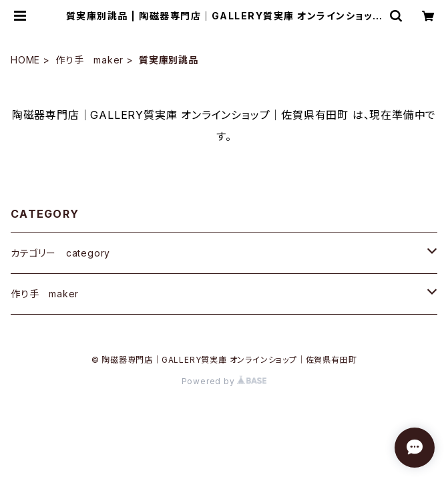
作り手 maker (89, 60)
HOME (25, 60)
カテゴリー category (60, 253)
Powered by (224, 381)
